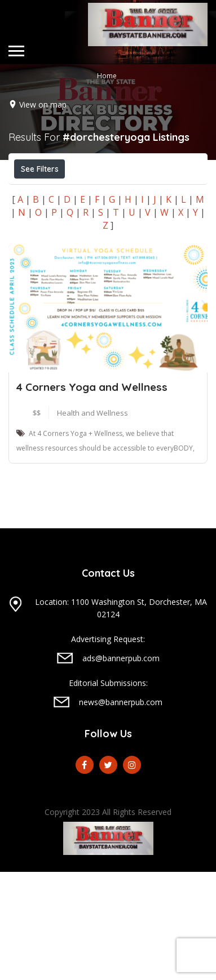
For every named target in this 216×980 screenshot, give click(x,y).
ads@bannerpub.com (121, 766)
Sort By (40, 244)
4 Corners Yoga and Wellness (92, 495)
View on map (43, 104)
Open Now (47, 194)
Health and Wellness (92, 521)
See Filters (40, 169)
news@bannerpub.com (121, 810)
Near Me (65, 219)
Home (107, 76)
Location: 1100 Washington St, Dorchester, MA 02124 (121, 716)
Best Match (131, 219)
